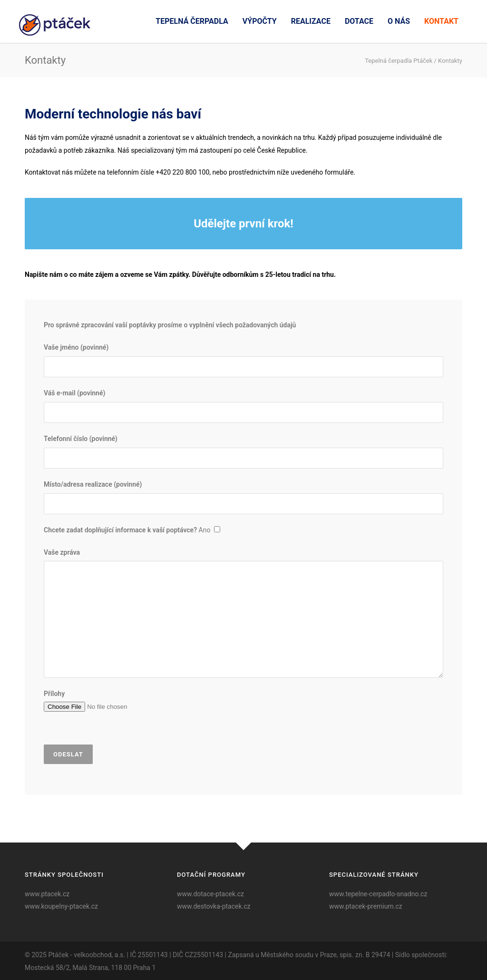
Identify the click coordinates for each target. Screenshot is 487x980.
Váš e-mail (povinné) (243, 406)
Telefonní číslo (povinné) (243, 452)
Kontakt (441, 21)
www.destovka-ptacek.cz (214, 906)
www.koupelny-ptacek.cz (61, 906)
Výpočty (260, 21)
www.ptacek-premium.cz (366, 906)
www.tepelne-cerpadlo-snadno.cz (378, 894)
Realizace (311, 21)
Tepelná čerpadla (192, 21)
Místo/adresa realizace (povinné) (243, 497)
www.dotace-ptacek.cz (210, 894)
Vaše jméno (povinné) (243, 360)
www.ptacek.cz (47, 894)
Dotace (359, 21)
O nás (399, 21)
